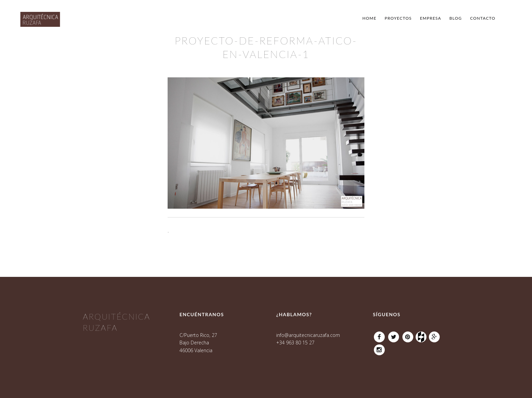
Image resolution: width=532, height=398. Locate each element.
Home (369, 18)
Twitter (394, 335)
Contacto (483, 18)
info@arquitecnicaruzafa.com (308, 335)
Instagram (379, 348)
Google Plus (434, 335)
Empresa (431, 18)
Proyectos (398, 18)
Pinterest (408, 335)
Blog (456, 18)
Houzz (422, 335)
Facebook (379, 335)
